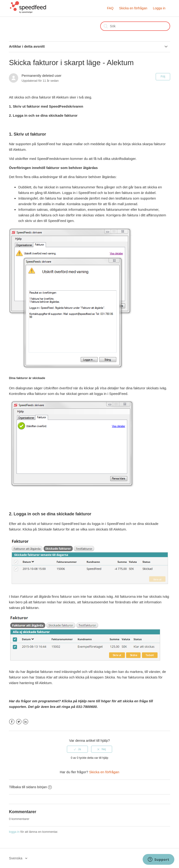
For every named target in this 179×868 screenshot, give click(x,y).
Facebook (12, 722)
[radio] (77, 749)
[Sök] (135, 26)
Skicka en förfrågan (133, 8)
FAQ (110, 8)
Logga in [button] (159, 8)
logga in (14, 832)
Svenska (16, 858)
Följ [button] (163, 77)
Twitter (19, 722)
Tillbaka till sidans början (30, 787)
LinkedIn (26, 722)
